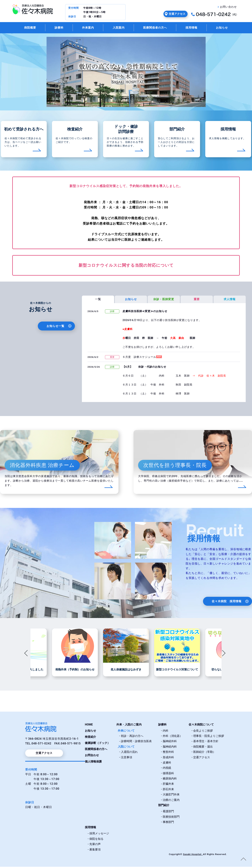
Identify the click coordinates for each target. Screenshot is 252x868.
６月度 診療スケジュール (139, 358)
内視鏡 (167, 769)
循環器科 (168, 774)
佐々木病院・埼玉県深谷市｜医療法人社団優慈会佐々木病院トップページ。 (33, 9)
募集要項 (95, 851)
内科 (166, 732)
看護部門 (168, 813)
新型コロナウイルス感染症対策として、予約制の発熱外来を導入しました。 (126, 187)
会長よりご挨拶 (203, 732)
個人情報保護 (93, 763)
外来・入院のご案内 (129, 726)
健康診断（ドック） (97, 744)
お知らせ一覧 (55, 327)
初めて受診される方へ (24, 130)
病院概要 (24, 28)
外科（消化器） (173, 737)
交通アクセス (177, 14)
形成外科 (168, 759)
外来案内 (85, 28)
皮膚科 (167, 764)
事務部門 (168, 823)
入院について (126, 748)
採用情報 (196, 28)
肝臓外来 (168, 785)
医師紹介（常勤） (204, 753)
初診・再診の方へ (132, 737)
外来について (126, 732)
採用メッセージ (99, 835)
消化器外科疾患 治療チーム (42, 466)
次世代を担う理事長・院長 (175, 466)
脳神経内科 (170, 748)
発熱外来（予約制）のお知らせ (75, 671)
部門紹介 (177, 130)
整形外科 (168, 753)
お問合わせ (92, 756)
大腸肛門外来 (171, 796)
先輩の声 (95, 845)
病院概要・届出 (203, 748)
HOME (89, 726)
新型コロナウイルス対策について (177, 671)
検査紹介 (75, 130)
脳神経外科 (170, 742)
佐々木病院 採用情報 (227, 602)
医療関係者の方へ (157, 28)
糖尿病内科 (170, 780)
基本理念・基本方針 (206, 742)
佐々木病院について (201, 726)
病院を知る (96, 840)
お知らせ (228, 28)
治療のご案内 (171, 801)
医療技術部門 (171, 818)
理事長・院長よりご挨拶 (209, 737)
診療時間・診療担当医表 (136, 742)
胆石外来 (168, 790)
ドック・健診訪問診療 (126, 130)
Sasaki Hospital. (193, 855)
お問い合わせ (228, 7)
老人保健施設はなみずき (126, 671)
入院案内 (118, 28)
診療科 (55, 28)
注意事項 (127, 759)
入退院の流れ (129, 753)
